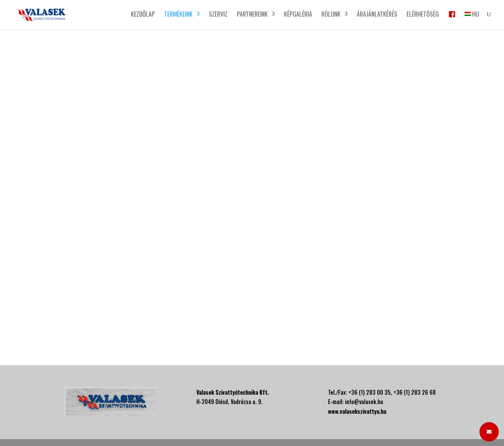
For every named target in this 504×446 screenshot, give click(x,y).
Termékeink (178, 15)
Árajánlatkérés (377, 15)
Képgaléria (298, 15)
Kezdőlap (143, 15)
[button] (489, 432)
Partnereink (252, 15)
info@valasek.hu (364, 402)
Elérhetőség (423, 15)
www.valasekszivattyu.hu (357, 411)
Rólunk (331, 15)
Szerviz (218, 15)
